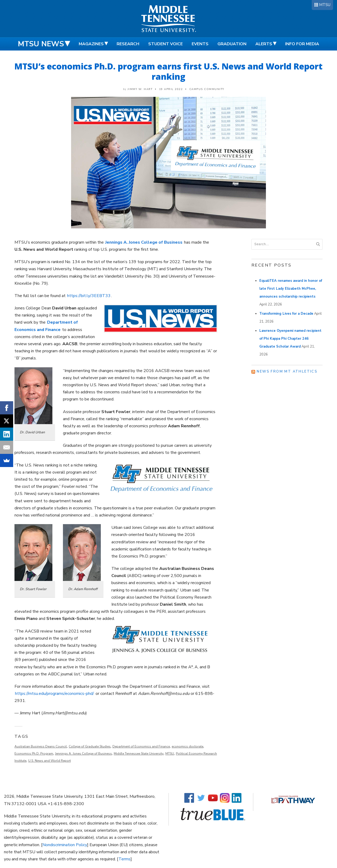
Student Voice (165, 44)
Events (200, 44)
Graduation (232, 44)
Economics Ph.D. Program (34, 754)
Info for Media (302, 44)
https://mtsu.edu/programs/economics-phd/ (54, 694)
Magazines (91, 44)
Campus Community (207, 89)
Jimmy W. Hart (140, 89)
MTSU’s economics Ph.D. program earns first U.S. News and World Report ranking (168, 71)
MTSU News (41, 44)
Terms (125, 859)
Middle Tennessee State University (139, 754)
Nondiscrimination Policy (65, 845)
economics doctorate (187, 746)
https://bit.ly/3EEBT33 (89, 296)
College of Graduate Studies (90, 746)
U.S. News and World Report (49, 761)
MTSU (325, 5)
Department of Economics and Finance (141, 746)
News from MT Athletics (287, 372)
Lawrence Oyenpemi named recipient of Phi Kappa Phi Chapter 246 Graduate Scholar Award (290, 339)
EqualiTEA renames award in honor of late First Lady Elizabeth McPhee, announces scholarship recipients (291, 289)
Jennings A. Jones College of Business (83, 754)
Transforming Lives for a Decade (286, 314)
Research (128, 44)
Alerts (264, 44)
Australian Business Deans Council (41, 746)
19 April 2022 (171, 89)
